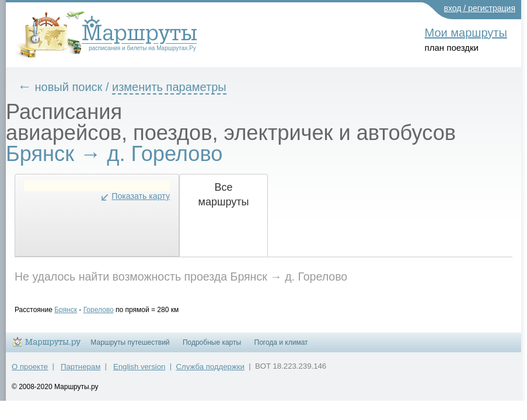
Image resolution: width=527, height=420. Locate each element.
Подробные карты (212, 348)
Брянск (74, 310)
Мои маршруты (466, 33)
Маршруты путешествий (130, 348)
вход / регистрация (480, 8)
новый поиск (78, 87)
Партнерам (81, 372)
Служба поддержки (210, 372)
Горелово (107, 310)
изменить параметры (178, 87)
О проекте (30, 372)
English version (139, 372)
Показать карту (149, 196)
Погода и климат (281, 348)
